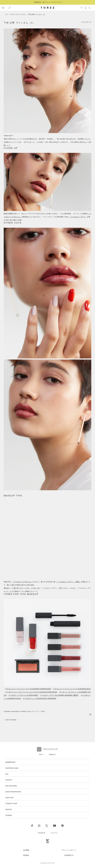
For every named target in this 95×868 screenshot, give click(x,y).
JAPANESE (41, 833)
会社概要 (26, 850)
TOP (6, 15)
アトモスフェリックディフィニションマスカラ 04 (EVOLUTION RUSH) (31, 692)
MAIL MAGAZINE (11, 786)
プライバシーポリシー (69, 850)
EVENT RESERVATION (13, 792)
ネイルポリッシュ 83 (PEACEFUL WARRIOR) (40, 698)
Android (51, 755)
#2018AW (7, 711)
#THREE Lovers (26, 711)
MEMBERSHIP (10, 762)
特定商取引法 (69, 855)
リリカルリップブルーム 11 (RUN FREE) (23, 695)
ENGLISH (54, 833)
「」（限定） (69, 582)
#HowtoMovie (15, 711)
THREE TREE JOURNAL (18, 15)
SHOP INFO (9, 798)
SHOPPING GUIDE (12, 768)
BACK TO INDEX (11, 720)
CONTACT (9, 780)
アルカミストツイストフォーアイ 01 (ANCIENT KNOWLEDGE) (28, 689)
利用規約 (26, 855)
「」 (78, 217)
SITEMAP (9, 815)
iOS (40, 755)
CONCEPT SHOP (11, 804)
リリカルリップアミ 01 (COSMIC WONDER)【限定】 (59, 695)
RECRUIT (9, 810)
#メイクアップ (36, 711)
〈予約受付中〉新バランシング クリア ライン (48, 2)
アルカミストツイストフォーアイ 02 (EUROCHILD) (72, 689)
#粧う (44, 711)
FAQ (7, 774)
